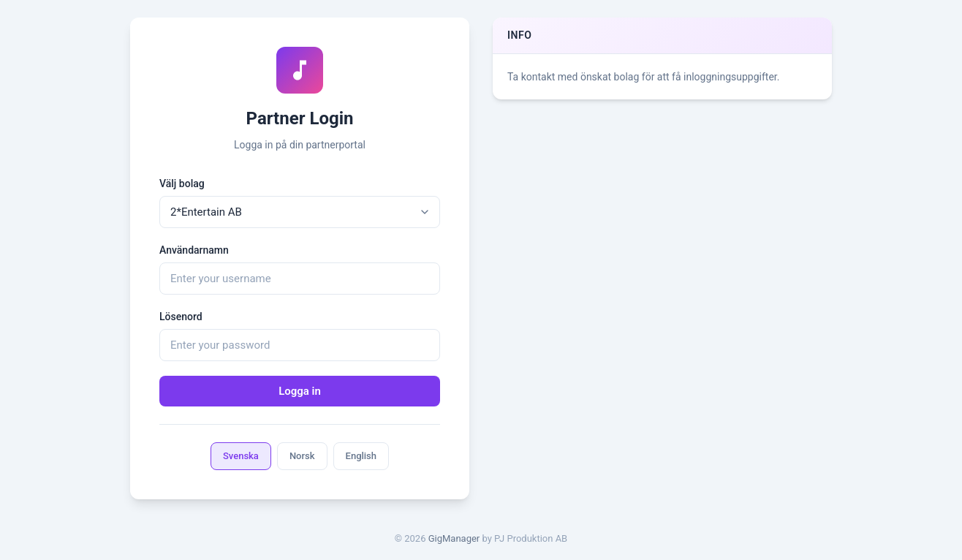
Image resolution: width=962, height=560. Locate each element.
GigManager (454, 538)
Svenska (241, 456)
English (361, 456)
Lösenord (181, 317)
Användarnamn (194, 250)
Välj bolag (182, 183)
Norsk (302, 456)
